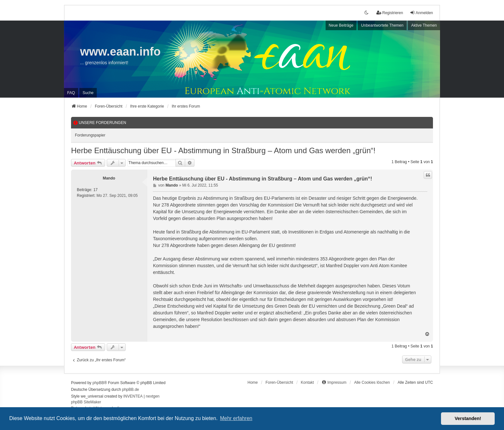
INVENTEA (133, 396)
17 (95, 190)
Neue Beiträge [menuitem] (341, 25)
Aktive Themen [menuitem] (424, 25)
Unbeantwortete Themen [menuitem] (382, 25)
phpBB (98, 383)
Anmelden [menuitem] (421, 13)
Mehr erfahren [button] (236, 418)
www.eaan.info (120, 52)
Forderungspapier (90, 135)
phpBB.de (131, 390)
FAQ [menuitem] (71, 93)
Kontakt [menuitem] (307, 382)
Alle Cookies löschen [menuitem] (372, 382)
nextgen (153, 396)
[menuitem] (334, 382)
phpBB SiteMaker (86, 402)
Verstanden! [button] (468, 418)
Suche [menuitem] (88, 93)
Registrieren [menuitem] (390, 13)
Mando (109, 178)
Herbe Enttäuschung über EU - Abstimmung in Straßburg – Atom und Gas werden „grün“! (223, 150)
